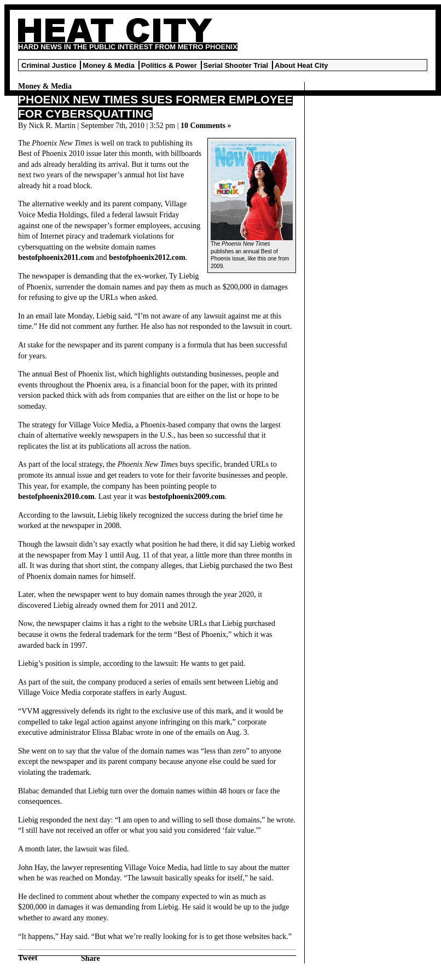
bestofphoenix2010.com (56, 497)
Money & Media (109, 65)
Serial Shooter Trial (236, 65)
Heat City (115, 30)
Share (91, 958)
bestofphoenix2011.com (56, 257)
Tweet (28, 958)
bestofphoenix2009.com (187, 497)
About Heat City (301, 65)
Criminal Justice (49, 65)
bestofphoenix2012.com (147, 257)
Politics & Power (169, 65)
